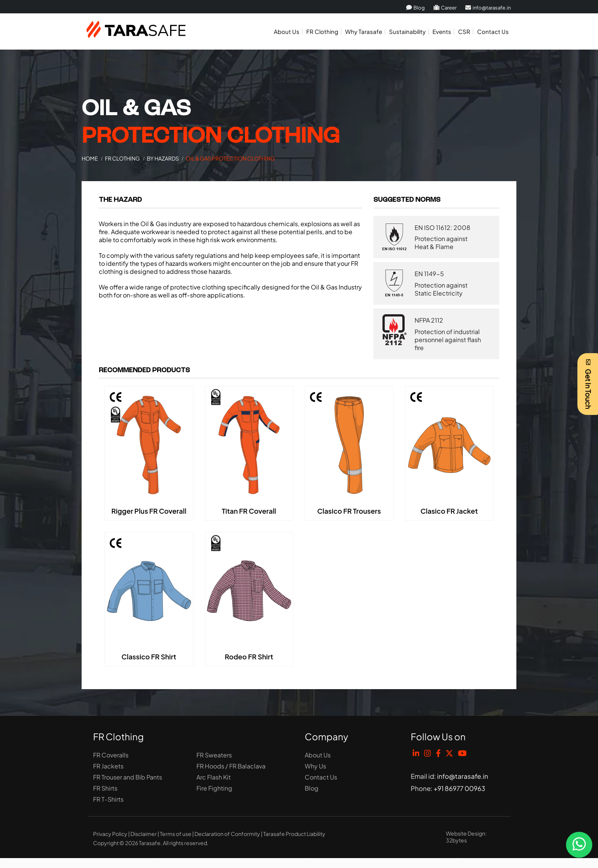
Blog (416, 8)
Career (445, 8)
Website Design (465, 833)
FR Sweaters (214, 755)
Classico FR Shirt (149, 657)
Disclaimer (144, 834)
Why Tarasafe (364, 31)
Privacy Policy (110, 834)
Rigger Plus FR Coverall (149, 511)
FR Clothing (322, 31)
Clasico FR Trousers (349, 511)
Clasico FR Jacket (449, 511)
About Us (287, 31)
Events (442, 31)
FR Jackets (108, 766)
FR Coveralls (111, 755)
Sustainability (407, 31)
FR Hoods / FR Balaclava (231, 766)
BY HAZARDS (163, 158)
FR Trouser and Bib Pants (128, 777)
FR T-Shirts (108, 799)
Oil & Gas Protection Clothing (230, 158)
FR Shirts (105, 788)
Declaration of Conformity (227, 834)
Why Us (315, 766)
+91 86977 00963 (459, 788)
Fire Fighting (214, 788)
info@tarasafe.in (488, 8)
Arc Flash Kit (214, 777)
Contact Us (493, 31)
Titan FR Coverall (249, 511)
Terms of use (176, 834)
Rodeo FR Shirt (249, 657)
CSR (464, 31)
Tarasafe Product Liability (294, 834)
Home (90, 158)
